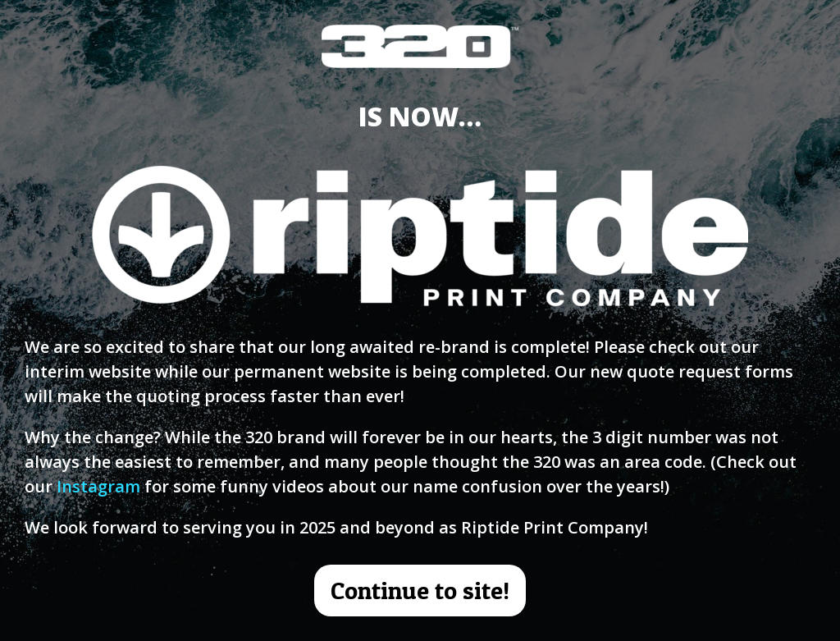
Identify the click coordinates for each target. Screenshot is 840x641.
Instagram (98, 486)
